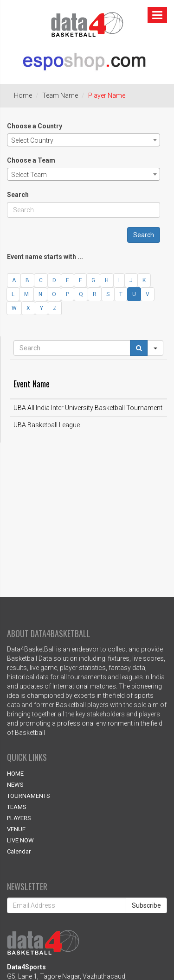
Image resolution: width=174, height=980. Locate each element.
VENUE (16, 829)
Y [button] (42, 308)
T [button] (121, 294)
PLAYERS (19, 818)
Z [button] (55, 308)
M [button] (26, 294)
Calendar (19, 851)
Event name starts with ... (45, 257)
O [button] (54, 294)
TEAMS (17, 807)
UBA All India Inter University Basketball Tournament (88, 408)
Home (23, 95)
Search (18, 195)
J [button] (131, 280)
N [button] (40, 294)
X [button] (28, 308)
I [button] (119, 280)
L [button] (13, 294)
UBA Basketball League (47, 425)
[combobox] (84, 140)
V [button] (148, 294)
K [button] (144, 280)
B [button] (27, 280)
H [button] (107, 280)
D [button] (54, 280)
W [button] (14, 308)
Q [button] (81, 294)
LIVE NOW (20, 840)
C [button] (41, 280)
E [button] (68, 280)
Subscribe (146, 905)
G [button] (93, 280)
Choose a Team (31, 160)
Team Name (60, 95)
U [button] (134, 294)
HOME (15, 774)
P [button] (68, 294)
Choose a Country (35, 126)
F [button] (80, 280)
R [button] (95, 294)
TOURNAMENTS (29, 796)
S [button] (108, 294)
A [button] (14, 280)
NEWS (15, 785)
